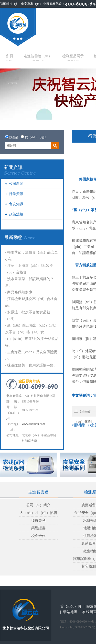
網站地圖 (70, 612)
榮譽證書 (38, 528)
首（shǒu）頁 (71, 606)
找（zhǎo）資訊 (36, 137)
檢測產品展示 (73, 58)
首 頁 (9, 58)
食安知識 (16, 204)
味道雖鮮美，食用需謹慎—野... (32, 365)
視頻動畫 (12, 80)
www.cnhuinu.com (33, 424)
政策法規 (16, 214)
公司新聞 (16, 184)
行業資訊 (16, 194)
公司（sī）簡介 (38, 505)
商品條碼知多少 (20, 292)
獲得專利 (38, 520)
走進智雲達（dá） (38, 58)
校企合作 (38, 536)
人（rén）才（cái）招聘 (38, 513)
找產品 (14, 137)
